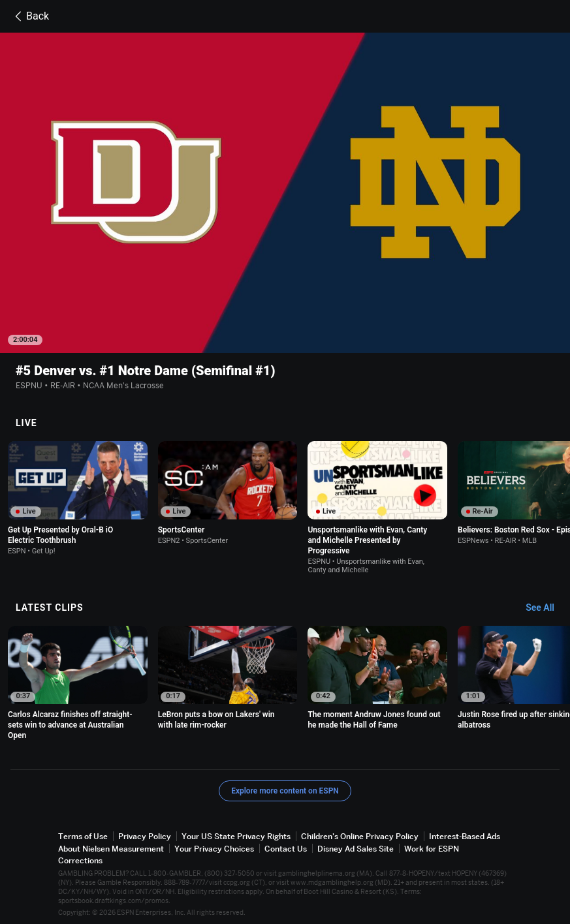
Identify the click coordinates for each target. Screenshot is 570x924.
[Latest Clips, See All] (546, 608)
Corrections (80, 860)
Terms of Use (83, 836)
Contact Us (286, 849)
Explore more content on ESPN (285, 791)
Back (30, 16)
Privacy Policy (145, 836)
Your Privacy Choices (214, 849)
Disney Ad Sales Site (356, 849)
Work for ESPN (432, 849)
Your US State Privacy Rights (236, 836)
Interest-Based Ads (465, 836)
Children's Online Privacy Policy (360, 836)
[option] (78, 498)
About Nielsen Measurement (111, 849)
